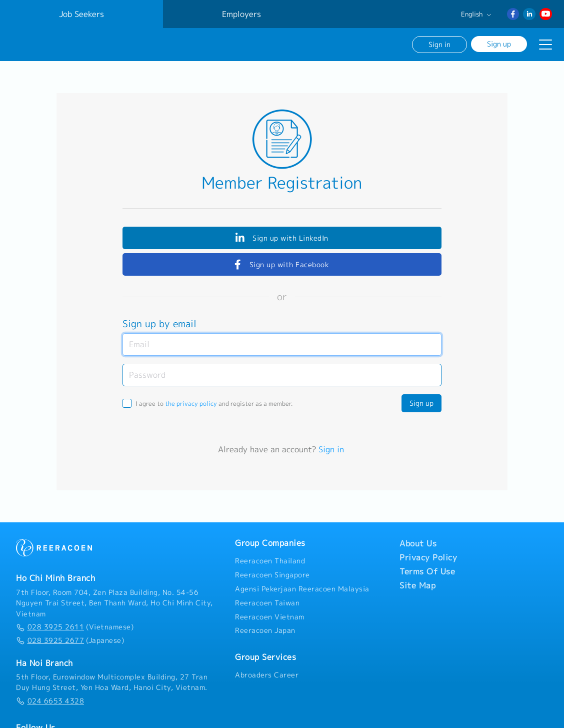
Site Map (417, 585)
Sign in (439, 44)
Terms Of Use (427, 571)
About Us (418, 543)
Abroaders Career (267, 674)
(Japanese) (70, 640)
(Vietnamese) (75, 627)
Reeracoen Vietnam (270, 616)
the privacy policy (191, 403)
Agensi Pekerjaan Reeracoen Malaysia (302, 588)
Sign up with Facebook (282, 264)
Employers (241, 14)
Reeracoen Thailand (270, 561)
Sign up (499, 44)
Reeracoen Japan (265, 630)
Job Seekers (81, 14)
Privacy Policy (428, 557)
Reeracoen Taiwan (267, 602)
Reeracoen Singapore (272, 574)
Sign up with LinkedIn (282, 238)
